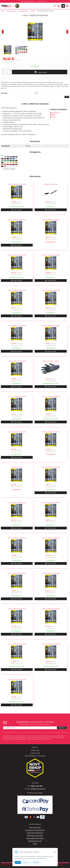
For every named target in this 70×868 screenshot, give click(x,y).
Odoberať (62, 728)
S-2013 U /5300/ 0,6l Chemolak (17, 644)
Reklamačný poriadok (35, 836)
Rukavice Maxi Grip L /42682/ (51, 361)
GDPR (35, 844)
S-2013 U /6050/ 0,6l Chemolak (17, 255)
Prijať (18, 862)
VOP (54, 117)
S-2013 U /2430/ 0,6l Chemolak (17, 538)
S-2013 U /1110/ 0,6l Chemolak (17, 396)
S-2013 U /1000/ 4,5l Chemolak (17, 503)
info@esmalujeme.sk (29, 1)
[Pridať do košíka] (40, 72)
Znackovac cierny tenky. (51, 184)
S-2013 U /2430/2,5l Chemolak (17, 290)
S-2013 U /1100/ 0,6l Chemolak (51, 396)
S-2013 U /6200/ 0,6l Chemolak (17, 609)
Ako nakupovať (35, 827)
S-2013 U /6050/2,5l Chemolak (51, 432)
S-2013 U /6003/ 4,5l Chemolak (51, 573)
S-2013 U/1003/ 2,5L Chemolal (51, 220)
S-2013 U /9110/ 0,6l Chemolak (17, 220)
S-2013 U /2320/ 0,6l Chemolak (17, 361)
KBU (54, 115)
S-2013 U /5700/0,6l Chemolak (17, 432)
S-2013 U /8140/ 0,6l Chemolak (17, 679)
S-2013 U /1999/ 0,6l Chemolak (17, 184)
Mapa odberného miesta (35, 838)
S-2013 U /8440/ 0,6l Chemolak (51, 326)
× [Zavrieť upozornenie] (67, 866)
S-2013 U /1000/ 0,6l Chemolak (51, 467)
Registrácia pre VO (35, 841)
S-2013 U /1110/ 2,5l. (17, 467)
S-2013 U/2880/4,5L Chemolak (17, 326)
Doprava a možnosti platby (35, 830)
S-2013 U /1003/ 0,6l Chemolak (51, 503)
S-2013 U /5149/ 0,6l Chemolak (51, 290)
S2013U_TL (56, 112)
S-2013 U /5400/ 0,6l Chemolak (51, 644)
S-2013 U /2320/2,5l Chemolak (51, 255)
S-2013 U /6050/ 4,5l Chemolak (51, 609)
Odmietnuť (36, 862)
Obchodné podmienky (35, 833)
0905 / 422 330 (43, 1)
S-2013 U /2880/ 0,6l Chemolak (51, 538)
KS (7, 72)
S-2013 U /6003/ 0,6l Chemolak (17, 573)
